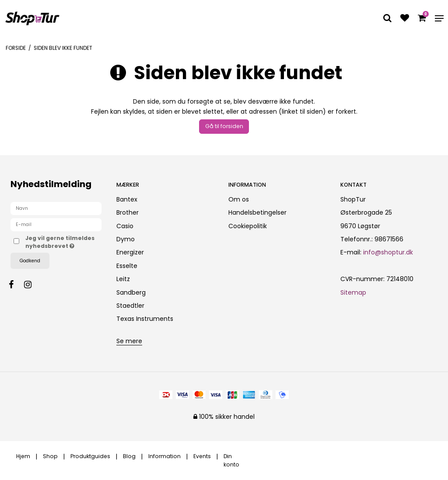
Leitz (123, 279)
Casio (125, 226)
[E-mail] (56, 224)
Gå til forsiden (224, 126)
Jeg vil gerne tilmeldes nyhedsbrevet (63, 242)
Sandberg (131, 292)
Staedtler (130, 306)
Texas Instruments (145, 319)
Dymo (126, 239)
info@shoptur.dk (388, 252)
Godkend (30, 261)
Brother (128, 212)
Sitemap (353, 292)
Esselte (127, 266)
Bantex (127, 199)
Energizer (130, 252)
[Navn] (56, 208)
